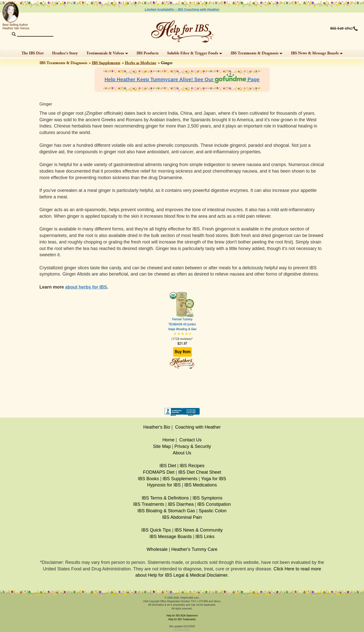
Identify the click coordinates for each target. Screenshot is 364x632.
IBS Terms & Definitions (165, 498)
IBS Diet (168, 466)
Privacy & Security (193, 446)
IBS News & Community (199, 530)
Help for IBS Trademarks (182, 619)
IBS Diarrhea (181, 504)
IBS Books (148, 479)
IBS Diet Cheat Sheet (200, 472)
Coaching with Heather (198, 427)
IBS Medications (201, 485)
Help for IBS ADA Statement (182, 616)
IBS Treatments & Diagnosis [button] (257, 53)
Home (168, 440)
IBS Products (148, 53)
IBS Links (205, 537)
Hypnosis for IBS (164, 485)
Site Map (162, 446)
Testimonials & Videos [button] (107, 53)
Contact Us (191, 440)
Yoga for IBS (213, 479)
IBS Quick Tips (156, 530)
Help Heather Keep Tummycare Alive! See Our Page (182, 79)
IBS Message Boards (171, 537)
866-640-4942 (341, 29)
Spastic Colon (213, 511)
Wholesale (157, 549)
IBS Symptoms (208, 498)
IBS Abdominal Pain (182, 517)
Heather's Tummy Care (195, 549)
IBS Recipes (192, 466)
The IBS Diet (33, 53)
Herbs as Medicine (141, 63)
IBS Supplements (106, 63)
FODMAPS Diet (159, 472)
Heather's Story (65, 53)
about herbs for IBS (86, 287)
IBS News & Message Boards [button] (317, 53)
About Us (182, 453)
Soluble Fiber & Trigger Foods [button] (195, 53)
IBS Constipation (214, 504)
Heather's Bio (157, 427)
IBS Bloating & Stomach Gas (166, 511)
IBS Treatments (149, 504)
